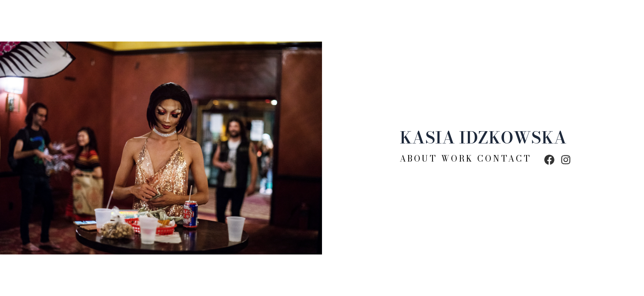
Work (457, 158)
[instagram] (566, 157)
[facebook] (549, 157)
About (420, 158)
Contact (504, 158)
